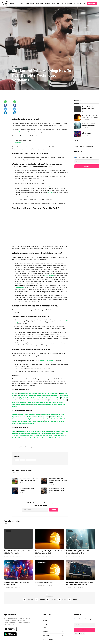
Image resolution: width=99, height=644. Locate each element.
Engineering (77, 3)
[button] (13, 3)
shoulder (50, 193)
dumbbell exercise (22, 132)
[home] (4, 3)
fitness (17, 460)
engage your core (53, 186)
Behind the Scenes (67, 3)
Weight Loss (40, 3)
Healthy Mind (56, 3)
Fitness (22, 3)
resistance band (20, 287)
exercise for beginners (46, 360)
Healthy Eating (30, 3)
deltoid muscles (49, 276)
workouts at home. (54, 345)
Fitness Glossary (79, 634)
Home (5, 93)
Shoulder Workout (31, 460)
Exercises (22, 460)
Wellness (48, 3)
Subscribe (93, 3)
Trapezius (18, 143)
